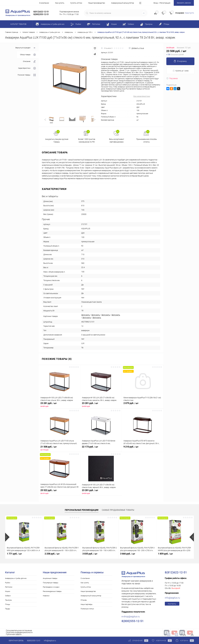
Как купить (60, 3)
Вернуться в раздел (26, 48)
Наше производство (97, 3)
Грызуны (8, 601)
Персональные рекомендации (82, 510)
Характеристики (27, 68)
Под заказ (172, 78)
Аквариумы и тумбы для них (16, 579)
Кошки (8, 592)
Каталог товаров (18, 24)
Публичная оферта (14, 635)
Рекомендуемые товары (52, 592)
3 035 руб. (90, 554)
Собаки (8, 596)
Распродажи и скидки (51, 588)
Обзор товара (28, 55)
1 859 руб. (165, 554)
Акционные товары (50, 579)
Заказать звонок (184, 3)
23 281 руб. (59, 405)
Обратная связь (14, 641)
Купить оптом (76, 3)
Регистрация (165, 3)
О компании (44, 3)
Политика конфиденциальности (19, 633)
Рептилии (9, 588)
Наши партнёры (87, 605)
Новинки (46, 596)
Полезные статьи (87, 609)
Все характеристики (142, 96)
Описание (29, 61)
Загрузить (86, 315)
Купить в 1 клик (181, 71)
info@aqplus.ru (172, 598)
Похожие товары (27, 75)
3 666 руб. (128, 554)
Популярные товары (51, 583)
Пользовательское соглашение (19, 631)
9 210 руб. (142, 449)
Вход (156, 3)
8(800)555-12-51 (34, 641)
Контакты (172, 604)
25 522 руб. (59, 492)
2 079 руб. (142, 405)
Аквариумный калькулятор (123, 3)
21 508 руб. (60, 449)
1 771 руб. (14, 554)
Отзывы (84, 601)
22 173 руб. (101, 449)
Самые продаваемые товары (118, 510)
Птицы (8, 605)
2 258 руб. (52, 554)
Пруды (8, 609)
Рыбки (8, 583)
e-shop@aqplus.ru (131, 617)
